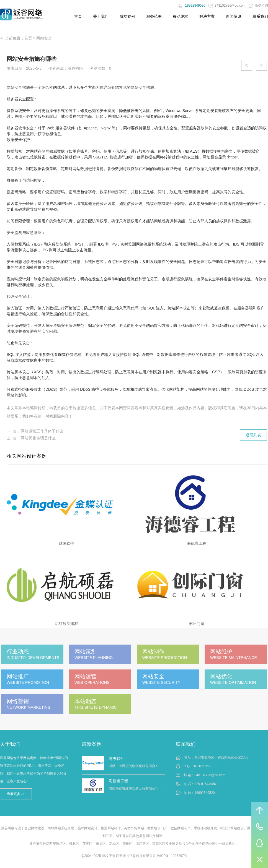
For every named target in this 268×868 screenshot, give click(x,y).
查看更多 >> (16, 794)
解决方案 (207, 16)
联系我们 (260, 16)
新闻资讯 (234, 16)
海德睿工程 (118, 781)
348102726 (201, 766)
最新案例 (92, 744)
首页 (78, 16)
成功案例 (127, 16)
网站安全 (44, 38)
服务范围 (154, 16)
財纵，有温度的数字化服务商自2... (134, 766)
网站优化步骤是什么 (38, 438)
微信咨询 (258, 6)
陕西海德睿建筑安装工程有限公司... (135, 788)
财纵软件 (117, 758)
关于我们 (101, 16)
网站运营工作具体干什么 (42, 431)
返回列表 (253, 435)
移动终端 (181, 16)
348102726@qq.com (227, 6)
